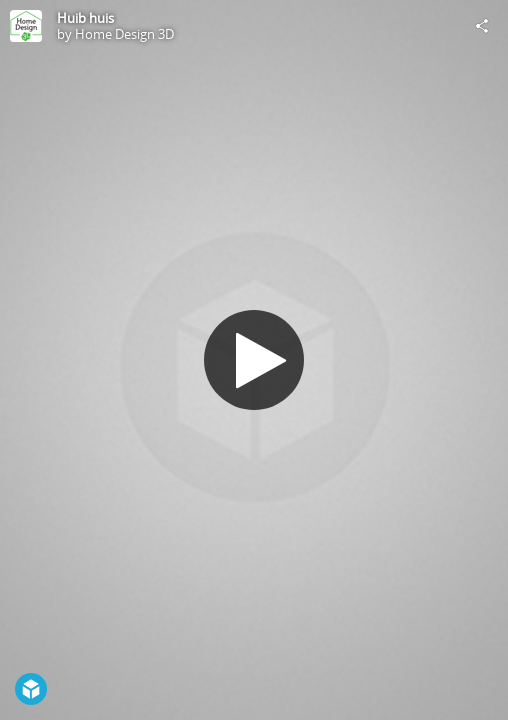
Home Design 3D (124, 34)
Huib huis (85, 18)
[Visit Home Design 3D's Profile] (26, 26)
